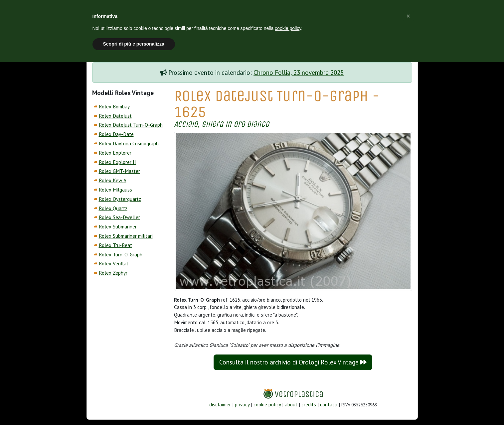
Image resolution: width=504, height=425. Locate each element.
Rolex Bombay (114, 107)
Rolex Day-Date (116, 134)
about (291, 405)
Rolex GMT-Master (119, 171)
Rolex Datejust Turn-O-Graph (131, 125)
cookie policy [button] (288, 28)
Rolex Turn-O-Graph (121, 255)
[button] (409, 16)
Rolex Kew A (113, 180)
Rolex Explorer (115, 153)
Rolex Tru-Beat (115, 245)
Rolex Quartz (113, 208)
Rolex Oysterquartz (120, 199)
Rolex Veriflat (114, 264)
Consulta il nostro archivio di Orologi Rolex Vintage (293, 362)
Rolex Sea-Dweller (119, 217)
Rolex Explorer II (117, 162)
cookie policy (267, 405)
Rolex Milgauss (115, 190)
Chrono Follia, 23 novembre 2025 (299, 72)
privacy (242, 405)
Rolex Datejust (115, 116)
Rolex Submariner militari (126, 236)
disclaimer (220, 405)
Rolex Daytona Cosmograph (129, 143)
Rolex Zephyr (113, 273)
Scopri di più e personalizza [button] (134, 44)
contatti (329, 405)
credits (309, 405)
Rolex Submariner (118, 227)
